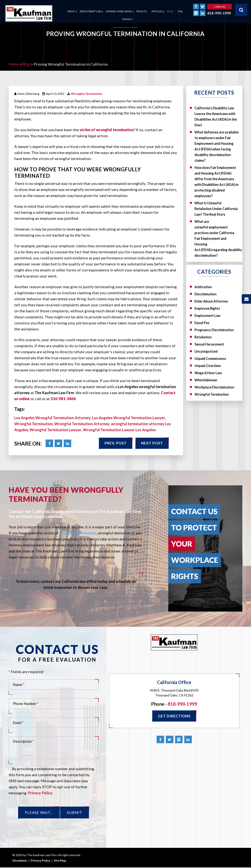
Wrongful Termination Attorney (82, 424)
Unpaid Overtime (208, 366)
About (71, 11)
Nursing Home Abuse (119, 11)
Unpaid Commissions (210, 359)
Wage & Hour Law (208, 373)
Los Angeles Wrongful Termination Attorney (52, 418)
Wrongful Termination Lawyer (55, 430)
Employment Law (90, 11)
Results (142, 11)
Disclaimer (20, 861)
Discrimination (205, 294)
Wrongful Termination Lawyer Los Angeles (119, 430)
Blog (170, 11)
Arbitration (203, 287)
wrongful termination (78, 533)
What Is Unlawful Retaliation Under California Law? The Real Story (216, 209)
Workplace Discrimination (214, 387)
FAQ (180, 11)
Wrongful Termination (87, 94)
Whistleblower (206, 380)
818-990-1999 (219, 13)
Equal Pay (202, 323)
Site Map (60, 861)
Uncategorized (206, 351)
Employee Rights (207, 308)
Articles (157, 11)
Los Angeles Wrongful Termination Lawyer (129, 418)
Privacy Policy (40, 793)
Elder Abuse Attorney (211, 301)
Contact (127, 19)
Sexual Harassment (209, 344)
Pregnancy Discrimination (214, 330)
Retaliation (203, 337)
